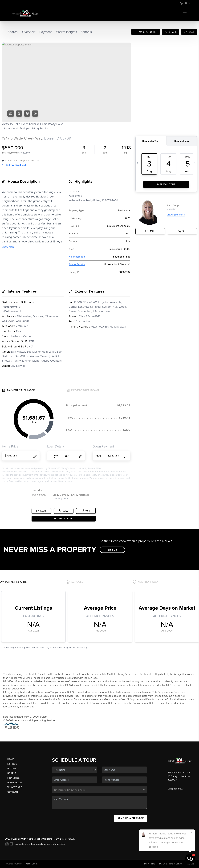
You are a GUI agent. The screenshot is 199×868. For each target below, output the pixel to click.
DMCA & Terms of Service (171, 864)
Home (11, 759)
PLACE (71, 839)
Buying (12, 769)
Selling (12, 773)
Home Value (14, 783)
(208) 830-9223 (176, 789)
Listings (12, 764)
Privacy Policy (149, 864)
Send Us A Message (131, 818)
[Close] (192, 833)
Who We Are (15, 787)
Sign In (187, 3)
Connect (13, 792)
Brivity (19, 864)
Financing (13, 778)
